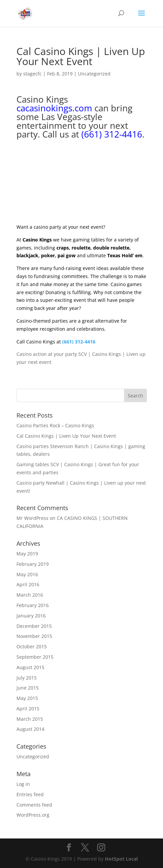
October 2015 (32, 646)
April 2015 (28, 709)
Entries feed (30, 794)
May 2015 (27, 698)
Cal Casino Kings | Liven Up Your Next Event (66, 436)
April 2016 (28, 584)
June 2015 (28, 688)
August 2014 (30, 729)
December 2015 (34, 626)
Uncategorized (94, 74)
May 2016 (27, 574)
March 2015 (30, 719)
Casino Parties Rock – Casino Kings (55, 425)
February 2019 (33, 564)
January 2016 (31, 616)
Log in (23, 784)
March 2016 (30, 595)
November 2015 (34, 636)
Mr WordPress (32, 518)
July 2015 (27, 678)
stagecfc (32, 74)
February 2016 (33, 605)
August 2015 (30, 667)
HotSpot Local (121, 859)
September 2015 (35, 657)
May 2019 (27, 554)
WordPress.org (33, 815)
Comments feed (34, 805)
